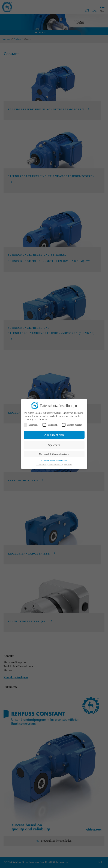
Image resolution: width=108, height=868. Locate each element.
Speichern (54, 445)
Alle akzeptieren (54, 435)
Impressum (68, 464)
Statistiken (50, 425)
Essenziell (31, 425)
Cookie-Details (41, 464)
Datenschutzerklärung (56, 464)
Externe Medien (72, 425)
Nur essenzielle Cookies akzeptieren (54, 454)
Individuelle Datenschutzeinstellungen (54, 460)
